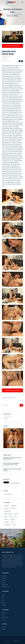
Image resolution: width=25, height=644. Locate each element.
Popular (9, 14)
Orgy (6, 517)
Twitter (4, 629)
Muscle (6, 519)
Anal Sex (7, 522)
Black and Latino (8, 514)
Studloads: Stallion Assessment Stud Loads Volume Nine (12, 458)
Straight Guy (7, 525)
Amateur (7, 506)
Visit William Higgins (13, 46)
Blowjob (13, 508)
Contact (4, 627)
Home (4, 14)
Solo (12, 522)
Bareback (14, 506)
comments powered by (9, 398)
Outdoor (12, 519)
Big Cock (7, 508)
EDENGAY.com (17, 641)
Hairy (11, 517)
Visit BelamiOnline (9, 540)
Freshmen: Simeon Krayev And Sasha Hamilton (12, 470)
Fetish (16, 514)
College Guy (7, 511)
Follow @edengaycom (15, 483)
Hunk (16, 517)
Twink (14, 525)
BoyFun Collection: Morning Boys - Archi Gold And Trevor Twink (12, 464)
